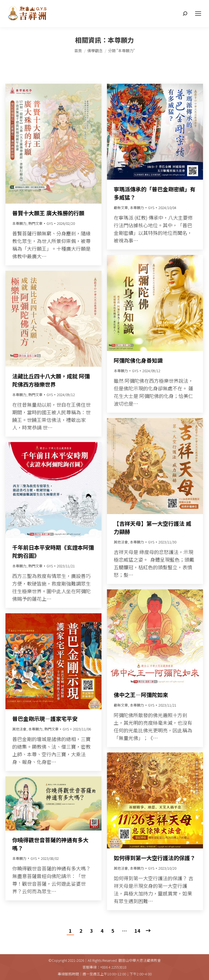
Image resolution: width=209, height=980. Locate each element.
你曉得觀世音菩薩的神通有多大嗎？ (50, 844)
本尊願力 (19, 223)
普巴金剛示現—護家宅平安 (45, 719)
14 (137, 931)
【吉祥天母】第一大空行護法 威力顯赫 (153, 528)
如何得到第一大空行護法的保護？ (155, 858)
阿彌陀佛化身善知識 (138, 360)
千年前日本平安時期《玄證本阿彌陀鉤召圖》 (53, 551)
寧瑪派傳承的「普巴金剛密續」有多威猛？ (155, 193)
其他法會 (121, 542)
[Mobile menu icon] (198, 14)
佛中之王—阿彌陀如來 (141, 695)
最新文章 (121, 208)
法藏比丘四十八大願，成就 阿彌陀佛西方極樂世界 (51, 380)
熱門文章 (35, 223)
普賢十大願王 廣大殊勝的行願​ (48, 213)
